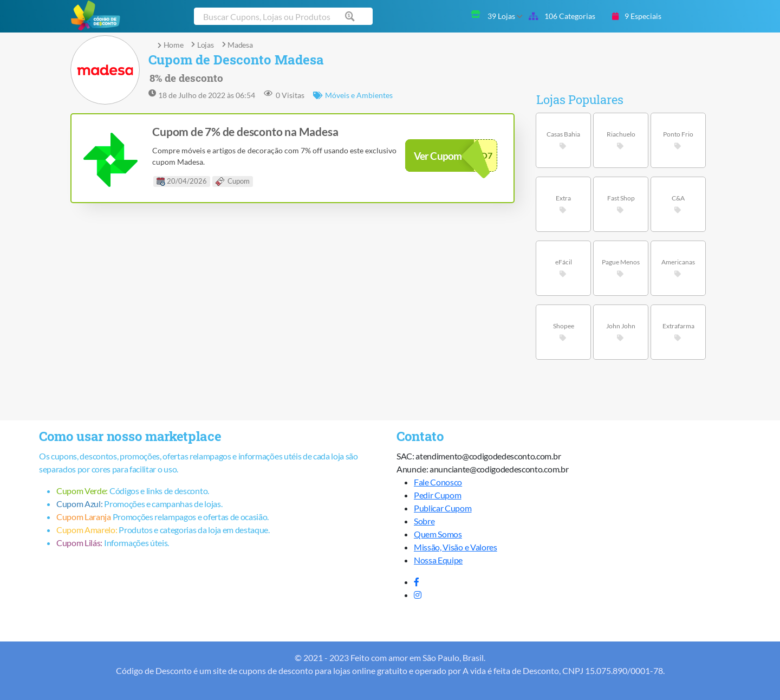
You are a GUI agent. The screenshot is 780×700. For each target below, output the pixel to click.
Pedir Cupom (437, 495)
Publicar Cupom (443, 508)
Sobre (424, 521)
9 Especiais (637, 16)
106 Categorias (562, 16)
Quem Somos (438, 534)
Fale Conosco (438, 482)
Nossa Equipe (438, 560)
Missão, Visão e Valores (456, 547)
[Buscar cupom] (283, 16)
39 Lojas (505, 16)
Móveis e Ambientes (353, 95)
